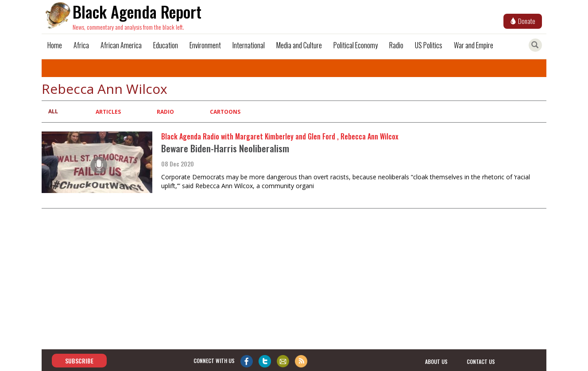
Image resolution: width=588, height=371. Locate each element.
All (53, 111)
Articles (108, 112)
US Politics (429, 45)
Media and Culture (299, 45)
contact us (481, 361)
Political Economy (356, 45)
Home (55, 45)
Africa (81, 45)
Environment (205, 45)
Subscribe (79, 361)
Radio (396, 45)
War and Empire (474, 45)
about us (436, 361)
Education (166, 45)
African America (121, 45)
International (249, 45)
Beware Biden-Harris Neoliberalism (225, 148)
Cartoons (225, 112)
